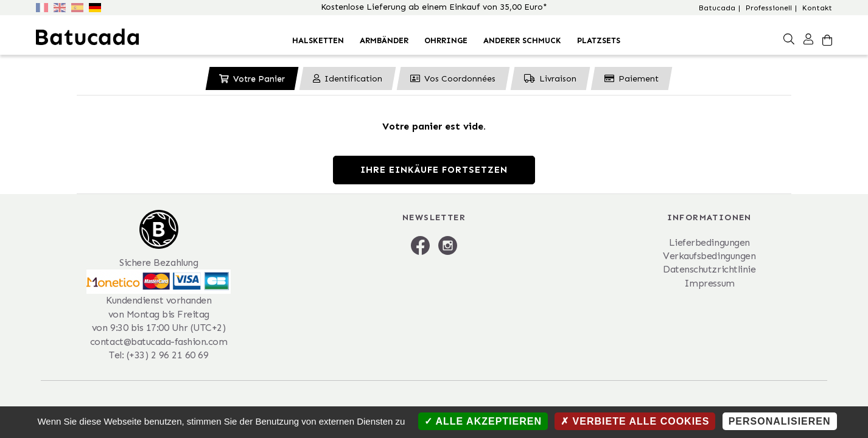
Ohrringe (446, 40)
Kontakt (817, 8)
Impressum (709, 283)
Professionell (769, 8)
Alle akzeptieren (483, 421)
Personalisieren (780, 421)
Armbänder (384, 40)
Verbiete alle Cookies (635, 421)
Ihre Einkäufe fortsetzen (434, 170)
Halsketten (318, 40)
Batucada (717, 8)
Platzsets (599, 40)
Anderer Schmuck (522, 40)
